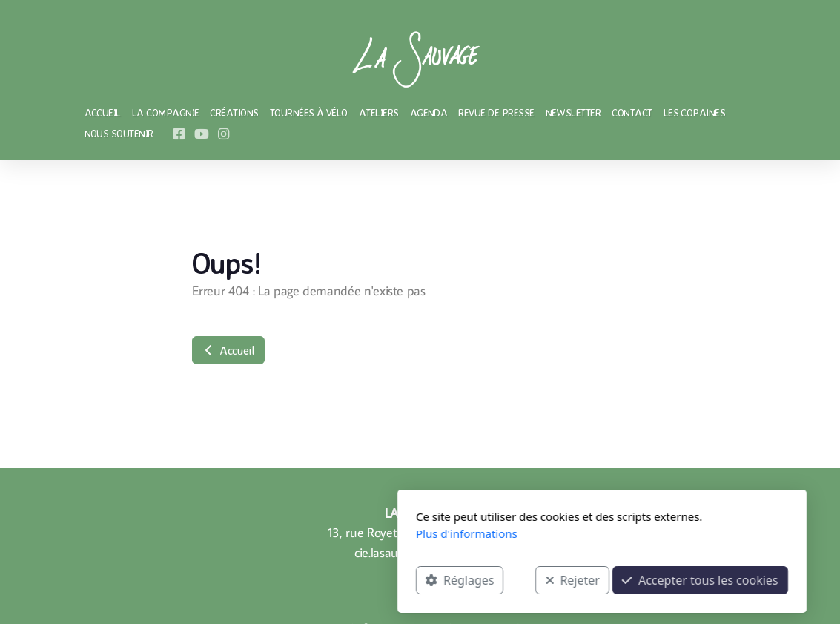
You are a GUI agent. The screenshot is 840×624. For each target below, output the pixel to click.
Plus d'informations (285, 533)
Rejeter (391, 580)
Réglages (278, 580)
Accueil (228, 350)
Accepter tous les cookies (519, 580)
